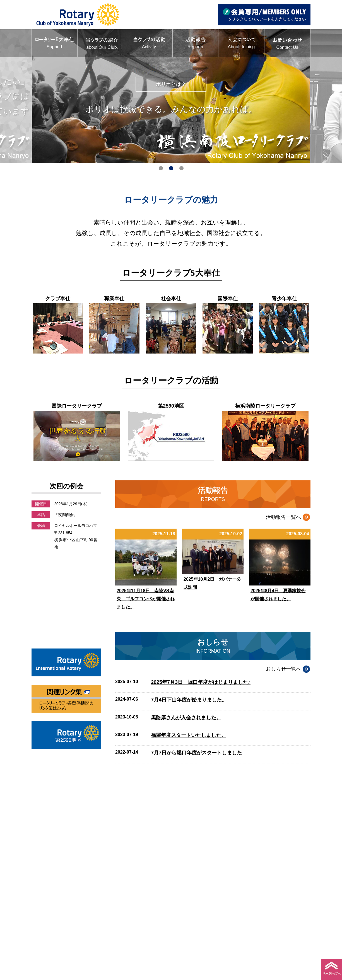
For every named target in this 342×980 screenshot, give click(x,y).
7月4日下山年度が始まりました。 (189, 700)
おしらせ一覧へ (283, 669)
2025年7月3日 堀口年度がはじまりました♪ (201, 682)
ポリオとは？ (175, 84)
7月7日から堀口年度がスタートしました (196, 753)
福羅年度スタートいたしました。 (189, 735)
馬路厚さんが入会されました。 (186, 718)
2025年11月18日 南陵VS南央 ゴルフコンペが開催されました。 (146, 599)
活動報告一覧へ (283, 517)
